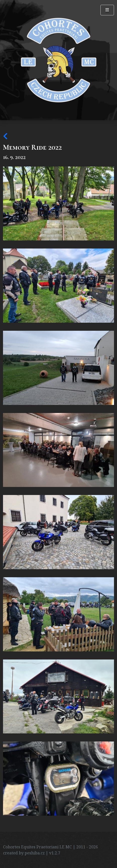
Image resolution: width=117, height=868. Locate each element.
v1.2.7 (55, 853)
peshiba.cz (35, 853)
